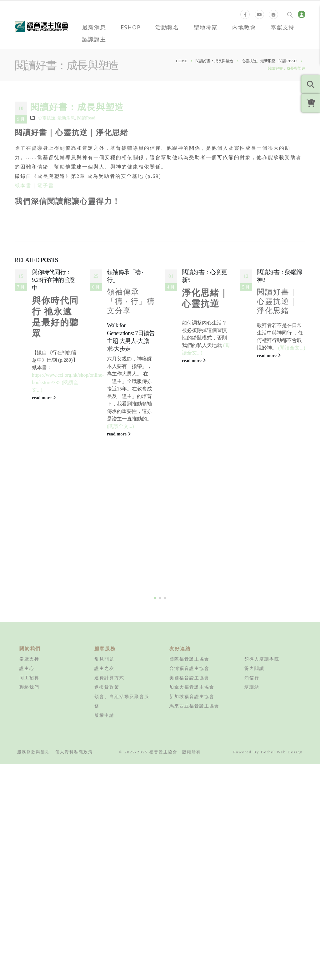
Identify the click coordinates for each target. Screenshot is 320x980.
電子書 (46, 186)
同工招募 (29, 567)
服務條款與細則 (34, 642)
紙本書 (23, 186)
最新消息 (94, 27)
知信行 (252, 567)
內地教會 (244, 27)
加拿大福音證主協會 (192, 577)
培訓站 (252, 577)
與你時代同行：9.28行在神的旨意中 (53, 280)
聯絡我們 (29, 577)
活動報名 (167, 27)
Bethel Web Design (282, 642)
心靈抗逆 (47, 118)
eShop (131, 27)
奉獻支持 (282, 27)
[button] (155, 488)
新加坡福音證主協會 (192, 586)
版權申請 (104, 605)
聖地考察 (206, 27)
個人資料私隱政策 (74, 642)
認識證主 (94, 39)
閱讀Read (86, 118)
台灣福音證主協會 (189, 558)
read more (44, 398)
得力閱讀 (254, 558)
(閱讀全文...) (120, 426)
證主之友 (104, 558)
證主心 (27, 558)
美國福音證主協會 (189, 567)
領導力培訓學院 (262, 549)
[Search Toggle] (290, 14)
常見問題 (104, 549)
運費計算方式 (109, 567)
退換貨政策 (107, 577)
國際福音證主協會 (189, 549)
